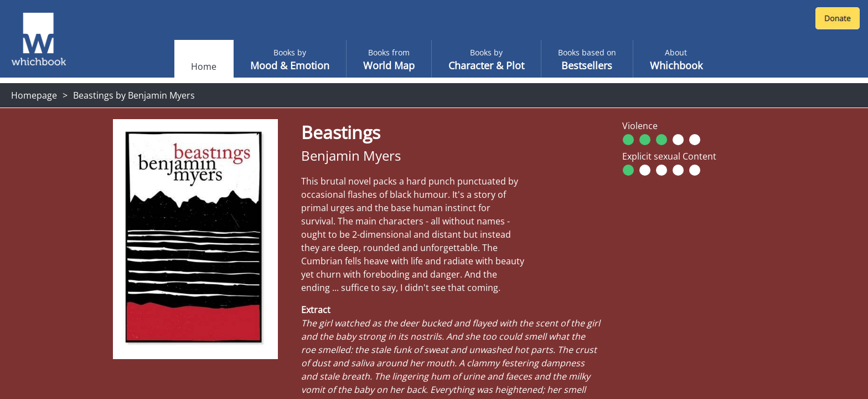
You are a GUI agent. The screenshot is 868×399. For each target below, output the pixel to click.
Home (204, 66)
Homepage (34, 95)
